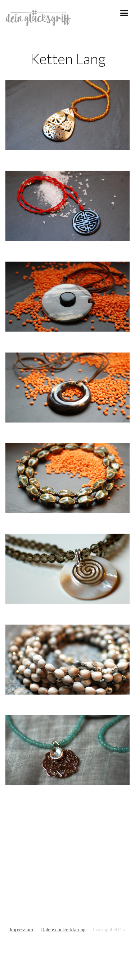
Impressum (22, 929)
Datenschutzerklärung (63, 929)
